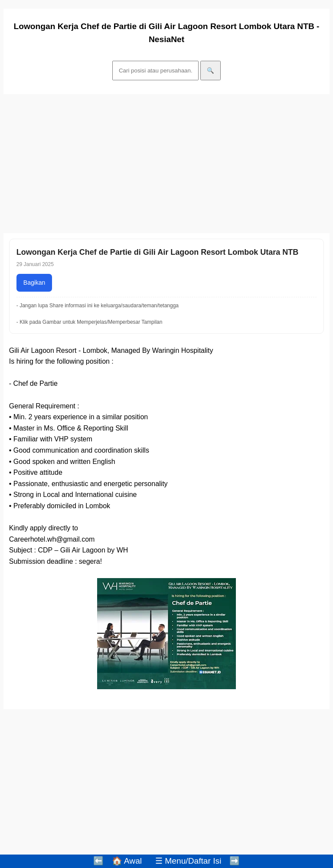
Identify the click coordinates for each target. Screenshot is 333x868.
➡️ (235, 861)
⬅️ (98, 861)
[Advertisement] (166, 164)
